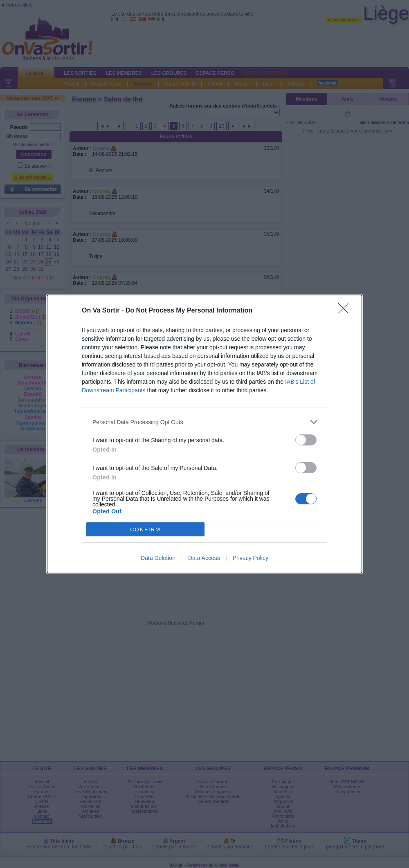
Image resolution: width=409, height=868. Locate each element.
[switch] (306, 440)
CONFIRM (145, 530)
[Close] (346, 311)
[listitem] (204, 422)
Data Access (204, 558)
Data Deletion (158, 558)
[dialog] (204, 434)
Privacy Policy (251, 558)
